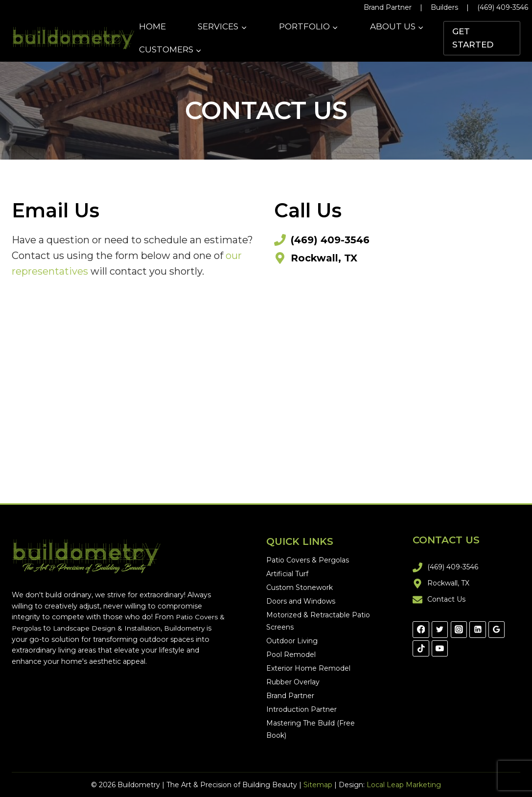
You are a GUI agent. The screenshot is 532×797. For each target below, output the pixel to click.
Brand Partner (388, 7)
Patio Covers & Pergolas (308, 560)
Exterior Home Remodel (308, 668)
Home (152, 26)
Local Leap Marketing (404, 785)
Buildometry (196, 628)
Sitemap (318, 785)
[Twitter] (440, 630)
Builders (444, 7)
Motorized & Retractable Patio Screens (318, 621)
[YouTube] (440, 649)
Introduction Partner (301, 709)
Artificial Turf (287, 574)
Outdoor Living (292, 641)
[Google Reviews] (497, 630)
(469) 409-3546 (503, 7)
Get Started (473, 38)
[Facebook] (421, 630)
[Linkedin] (478, 630)
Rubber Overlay (293, 682)
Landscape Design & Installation (116, 628)
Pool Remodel (291, 655)
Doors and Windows (301, 601)
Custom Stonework (300, 587)
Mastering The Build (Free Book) (311, 729)
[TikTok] (421, 649)
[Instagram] (459, 630)
